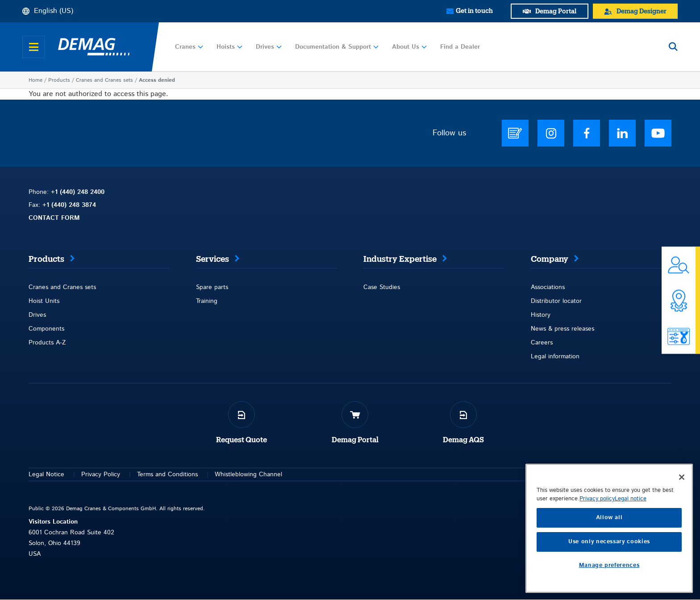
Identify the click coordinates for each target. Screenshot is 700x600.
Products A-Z (47, 343)
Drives (269, 47)
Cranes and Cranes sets (104, 80)
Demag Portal (355, 440)
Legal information (555, 357)
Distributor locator (556, 301)
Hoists (229, 47)
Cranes (189, 47)
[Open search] (673, 47)
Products (59, 80)
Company (550, 259)
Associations (548, 287)
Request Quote (242, 440)
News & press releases (562, 329)
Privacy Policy (101, 474)
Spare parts (212, 287)
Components (46, 329)
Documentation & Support (337, 47)
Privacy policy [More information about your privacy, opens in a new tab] (597, 573)
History (541, 315)
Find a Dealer (460, 47)
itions (190, 474)
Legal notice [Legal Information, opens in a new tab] (631, 573)
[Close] (682, 551)
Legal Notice (46, 474)
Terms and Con (158, 474)
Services (212, 259)
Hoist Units (44, 301)
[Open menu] (33, 47)
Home (35, 80)
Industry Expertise (400, 259)
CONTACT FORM (54, 218)
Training (207, 301)
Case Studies (382, 287)
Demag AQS (463, 440)
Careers (542, 343)
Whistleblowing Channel (248, 474)
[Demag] (94, 47)
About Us (409, 47)
